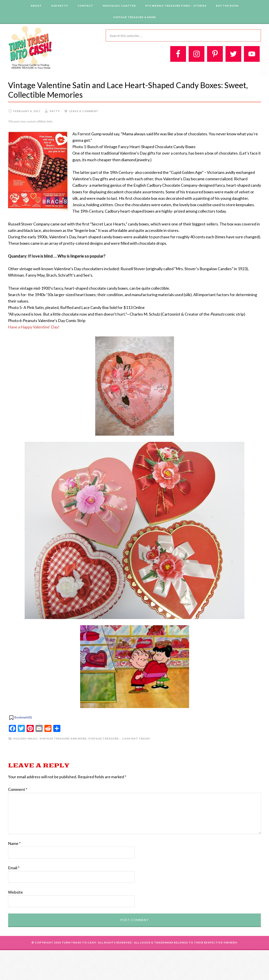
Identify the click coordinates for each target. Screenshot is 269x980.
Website (15, 892)
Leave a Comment (84, 111)
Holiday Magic (26, 738)
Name (14, 843)
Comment (18, 789)
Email (14, 868)
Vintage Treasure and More (63, 738)
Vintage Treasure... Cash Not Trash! (119, 738)
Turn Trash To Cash (79, 942)
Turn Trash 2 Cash (30, 47)
